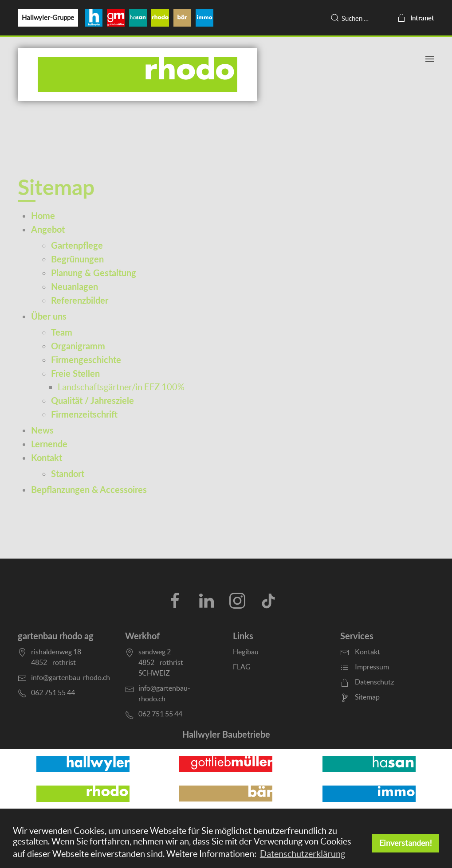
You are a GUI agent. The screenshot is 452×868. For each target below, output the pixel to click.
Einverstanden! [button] (406, 843)
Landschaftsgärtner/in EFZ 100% (121, 387)
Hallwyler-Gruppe (48, 18)
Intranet (416, 18)
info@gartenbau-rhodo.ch (71, 677)
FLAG (242, 667)
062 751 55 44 (160, 714)
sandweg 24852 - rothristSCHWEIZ (161, 662)
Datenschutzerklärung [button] (303, 854)
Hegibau (246, 652)
